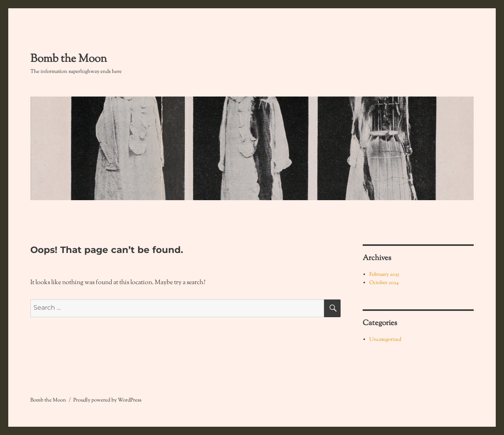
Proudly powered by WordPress (107, 400)
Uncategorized (385, 340)
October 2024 (384, 283)
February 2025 (384, 275)
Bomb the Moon (69, 59)
